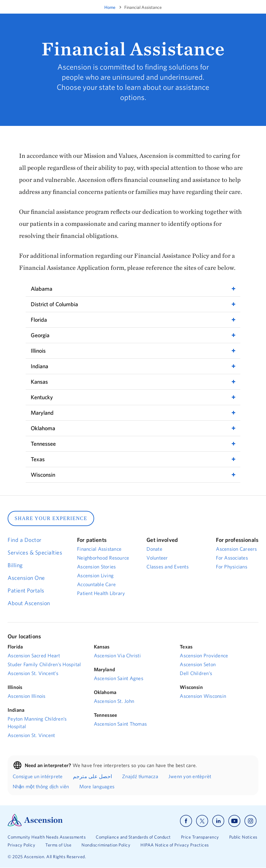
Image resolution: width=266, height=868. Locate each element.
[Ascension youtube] (234, 821)
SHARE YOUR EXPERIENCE (51, 518)
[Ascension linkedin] (218, 821)
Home (110, 7)
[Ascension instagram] (250, 821)
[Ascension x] (202, 821)
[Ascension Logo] (35, 825)
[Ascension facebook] (186, 821)
